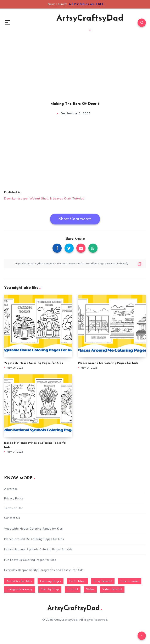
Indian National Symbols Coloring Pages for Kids (38, 549)
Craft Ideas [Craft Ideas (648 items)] (77, 581)
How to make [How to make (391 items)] (130, 581)
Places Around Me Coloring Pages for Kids (108, 363)
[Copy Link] (75, 264)
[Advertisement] (75, 73)
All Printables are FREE (86, 4)
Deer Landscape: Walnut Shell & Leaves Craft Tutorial (44, 199)
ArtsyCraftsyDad (90, 22)
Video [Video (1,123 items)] (90, 589)
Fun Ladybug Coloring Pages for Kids (30, 560)
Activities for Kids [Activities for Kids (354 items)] (19, 581)
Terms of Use (14, 508)
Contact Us (12, 518)
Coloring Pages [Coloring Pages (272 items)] (51, 581)
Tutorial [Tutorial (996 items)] (73, 589)
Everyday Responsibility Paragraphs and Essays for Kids (44, 570)
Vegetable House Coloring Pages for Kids (34, 363)
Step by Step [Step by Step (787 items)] (50, 589)
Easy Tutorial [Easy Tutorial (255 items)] (103, 581)
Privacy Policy (14, 498)
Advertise (11, 489)
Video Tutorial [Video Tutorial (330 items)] (112, 589)
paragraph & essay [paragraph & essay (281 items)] (20, 589)
